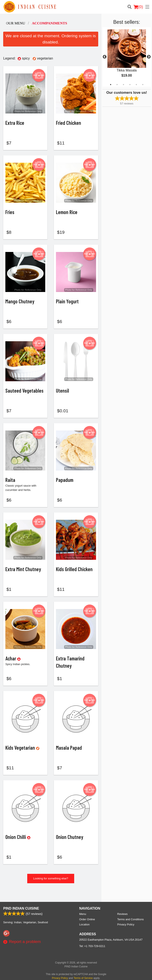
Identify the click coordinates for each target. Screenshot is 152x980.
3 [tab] (123, 85)
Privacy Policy (126, 919)
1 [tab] (111, 85)
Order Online (87, 914)
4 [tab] (130, 85)
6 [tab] (143, 85)
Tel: (92, 941)
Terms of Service (83, 973)
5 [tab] (136, 85)
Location (84, 919)
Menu (83, 909)
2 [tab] (117, 85)
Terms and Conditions (131, 914)
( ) (138, 7)
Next (149, 57)
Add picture (39, 75)
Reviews (122, 909)
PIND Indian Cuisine (21, 903)
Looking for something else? (51, 884)
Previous (105, 57)
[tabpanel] (127, 57)
